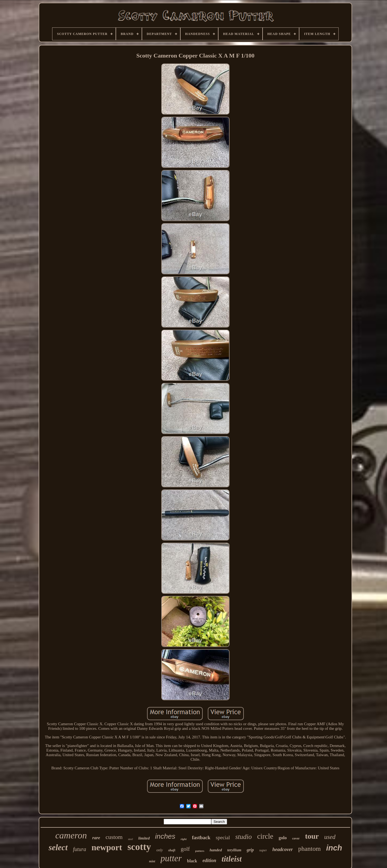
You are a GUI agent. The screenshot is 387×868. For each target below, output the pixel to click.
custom (114, 837)
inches (165, 836)
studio (244, 837)
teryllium (234, 850)
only (160, 850)
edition (209, 860)
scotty (139, 847)
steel (130, 839)
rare (96, 838)
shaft (172, 850)
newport (107, 847)
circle (265, 836)
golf (185, 849)
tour (312, 836)
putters (200, 851)
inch (334, 848)
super (263, 850)
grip (250, 850)
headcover (282, 849)
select (58, 847)
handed (216, 850)
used (330, 837)
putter (171, 858)
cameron (71, 835)
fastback (201, 837)
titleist (232, 859)
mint (152, 861)
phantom (309, 849)
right (184, 839)
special (223, 837)
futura (80, 849)
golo (283, 838)
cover (296, 838)
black (192, 861)
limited (144, 838)
